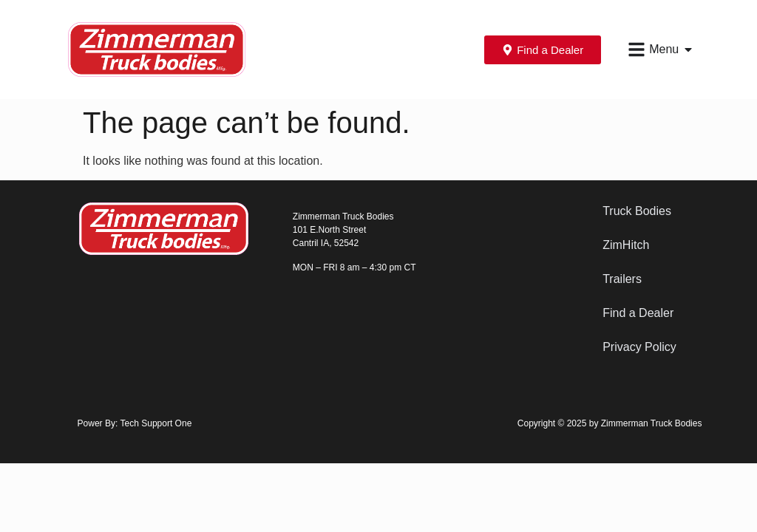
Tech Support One (156, 423)
